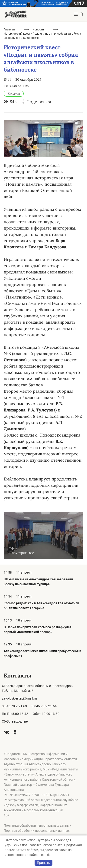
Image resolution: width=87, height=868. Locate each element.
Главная (9, 30)
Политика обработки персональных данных (37, 825)
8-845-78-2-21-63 (14, 706)
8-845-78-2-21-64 (44, 706)
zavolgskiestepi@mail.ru (19, 698)
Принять (43, 863)
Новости (38, 30)
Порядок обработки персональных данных (37, 831)
